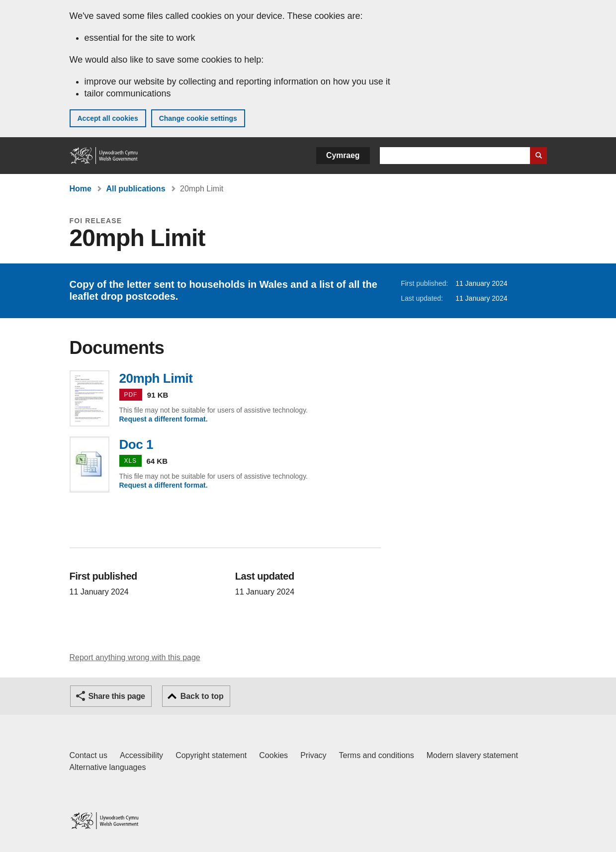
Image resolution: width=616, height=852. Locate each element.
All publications (135, 189)
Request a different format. (164, 419)
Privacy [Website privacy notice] (313, 755)
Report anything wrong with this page (135, 657)
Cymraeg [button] (343, 155)
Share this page (117, 696)
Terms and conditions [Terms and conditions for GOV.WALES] (377, 755)
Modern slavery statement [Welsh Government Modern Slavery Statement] (472, 755)
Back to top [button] (202, 696)
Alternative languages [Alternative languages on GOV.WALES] (108, 767)
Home (81, 189)
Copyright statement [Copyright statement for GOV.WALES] (211, 755)
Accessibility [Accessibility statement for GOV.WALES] (141, 755)
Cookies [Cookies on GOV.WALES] (273, 755)
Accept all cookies (108, 118)
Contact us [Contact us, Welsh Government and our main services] (88, 755)
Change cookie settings (198, 118)
